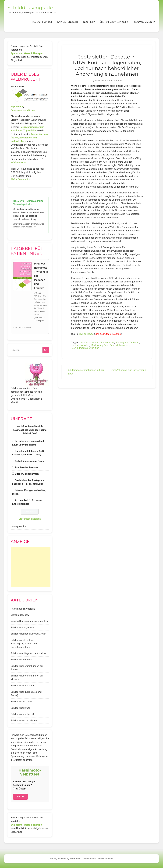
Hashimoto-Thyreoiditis (23, 609)
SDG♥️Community (20, 179)
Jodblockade (107, 342)
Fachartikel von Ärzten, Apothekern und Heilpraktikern (29, 138)
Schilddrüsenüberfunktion (86, 348)
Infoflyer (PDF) (19, 163)
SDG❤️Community (145, 22)
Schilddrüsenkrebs (120, 345)
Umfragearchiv (18, 526)
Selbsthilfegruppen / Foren (29, 461)
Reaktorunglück (100, 345)
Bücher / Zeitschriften (27, 474)
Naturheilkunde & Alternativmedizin (29, 621)
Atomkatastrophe (90, 342)
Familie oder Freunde (26, 467)
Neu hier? (89, 22)
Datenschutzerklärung (23, 110)
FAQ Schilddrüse (42, 22)
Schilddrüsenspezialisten (24, 720)
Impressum (17, 106)
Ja (15, 789)
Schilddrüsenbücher (21, 660)
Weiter (20, 797)
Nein (22, 789)
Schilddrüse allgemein (22, 627)
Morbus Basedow (20, 615)
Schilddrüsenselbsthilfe (23, 714)
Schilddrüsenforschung (23, 685)
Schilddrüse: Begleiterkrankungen (28, 634)
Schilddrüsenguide (30, 8)
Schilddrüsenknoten (21, 702)
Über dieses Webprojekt (114, 22)
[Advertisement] (31, 567)
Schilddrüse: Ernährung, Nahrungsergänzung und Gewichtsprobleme (24, 644)
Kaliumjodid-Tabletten (128, 342)
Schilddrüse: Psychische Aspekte (28, 653)
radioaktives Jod (81, 345)
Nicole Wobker (101, 81)
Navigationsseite (68, 22)
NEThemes (108, 859)
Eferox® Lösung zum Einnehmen (128, 370)
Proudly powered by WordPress (65, 859)
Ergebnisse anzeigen (30, 519)
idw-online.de (86, 334)
